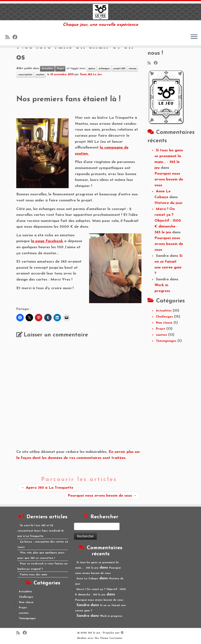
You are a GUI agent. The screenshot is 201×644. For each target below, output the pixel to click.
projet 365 (119, 69)
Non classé (164, 323)
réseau (132, 69)
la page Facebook (47, 241)
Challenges (164, 317)
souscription (25, 75)
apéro (92, 69)
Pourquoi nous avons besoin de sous (102, 496)
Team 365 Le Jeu (91, 75)
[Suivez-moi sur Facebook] (17, 38)
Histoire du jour (169, 203)
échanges (104, 69)
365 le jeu (94, 633)
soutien (40, 75)
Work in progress (111, 616)
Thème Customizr (111, 638)
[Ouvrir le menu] (194, 37)
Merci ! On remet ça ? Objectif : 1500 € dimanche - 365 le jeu (168, 221)
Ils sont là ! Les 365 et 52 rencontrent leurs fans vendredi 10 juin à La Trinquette (41, 531)
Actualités (47, 69)
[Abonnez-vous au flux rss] (9, 38)
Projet (60, 69)
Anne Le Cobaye (87, 579)
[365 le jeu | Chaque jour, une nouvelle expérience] (100, 12)
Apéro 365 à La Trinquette (47, 488)
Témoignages (166, 341)
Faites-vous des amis (34, 575)
